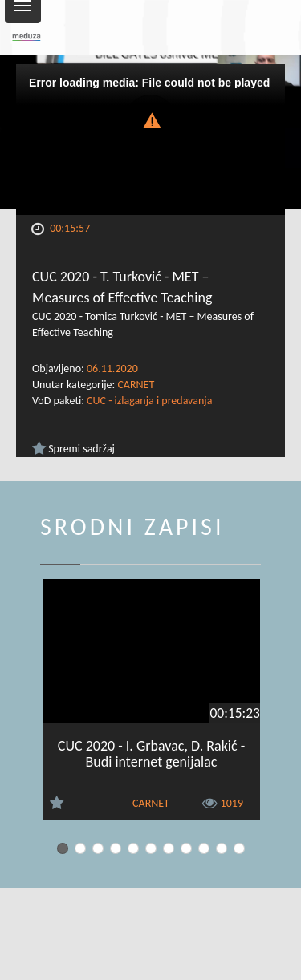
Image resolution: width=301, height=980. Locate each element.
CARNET (136, 385)
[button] (151, 119)
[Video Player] (150, 140)
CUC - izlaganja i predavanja (149, 401)
